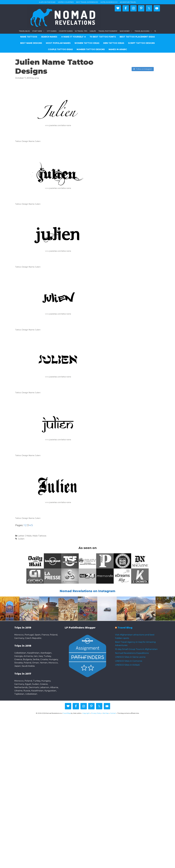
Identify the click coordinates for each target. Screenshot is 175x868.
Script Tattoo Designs (141, 43)
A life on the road (47, 2)
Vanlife (93, 31)
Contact (113, 713)
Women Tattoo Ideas (87, 43)
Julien (21, 539)
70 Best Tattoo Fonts (103, 37)
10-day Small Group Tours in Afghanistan (136, 649)
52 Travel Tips (81, 31)
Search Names (49, 37)
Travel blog (24, 31)
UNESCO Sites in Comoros (129, 661)
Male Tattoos (39, 536)
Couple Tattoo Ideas (60, 49)
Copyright (86, 713)
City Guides (52, 31)
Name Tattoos (29, 37)
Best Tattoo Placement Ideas (137, 37)
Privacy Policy (96, 713)
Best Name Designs (31, 43)
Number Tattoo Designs (91, 49)
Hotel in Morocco (109, 2)
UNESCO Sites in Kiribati (127, 665)
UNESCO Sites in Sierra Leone (130, 657)
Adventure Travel (128, 2)
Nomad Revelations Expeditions (132, 653)
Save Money (127, 31)
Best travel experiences (87, 2)
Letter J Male (25, 536)
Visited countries (66, 2)
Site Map (106, 713)
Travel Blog (125, 628)
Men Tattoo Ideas (114, 43)
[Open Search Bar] (155, 31)
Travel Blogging (144, 31)
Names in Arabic (118, 49)
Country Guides (66, 31)
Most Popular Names (58, 43)
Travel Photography (108, 31)
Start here (39, 31)
